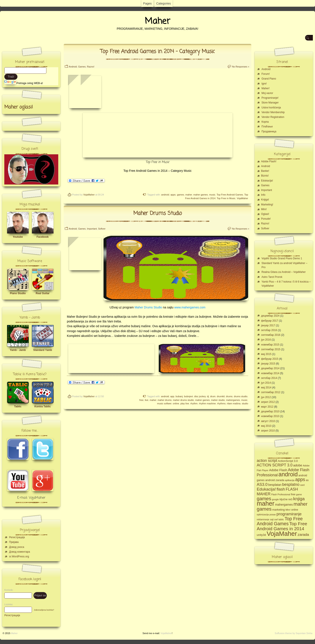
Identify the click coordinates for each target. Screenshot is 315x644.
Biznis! (265, 176)
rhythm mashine (207, 403)
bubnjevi (188, 396)
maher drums (165, 400)
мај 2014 (266, 388)
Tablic (18, 406)
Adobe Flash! (269, 161)
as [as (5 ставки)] (307, 480)
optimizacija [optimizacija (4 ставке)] (263, 514)
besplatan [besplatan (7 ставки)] (275, 485)
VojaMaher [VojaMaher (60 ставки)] (282, 534)
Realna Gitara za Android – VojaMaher (284, 272)
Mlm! (264, 209)
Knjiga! (265, 200)
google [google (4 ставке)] (275, 499)
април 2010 (268, 431)
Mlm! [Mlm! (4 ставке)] (288, 510)
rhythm (194, 403)
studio (245, 403)
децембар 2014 (270, 368)
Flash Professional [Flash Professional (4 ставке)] (281, 494)
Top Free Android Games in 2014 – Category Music (157, 52)
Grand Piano (269, 79)
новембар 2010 (270, 416)
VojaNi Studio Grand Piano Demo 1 (282, 258)
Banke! (265, 171)
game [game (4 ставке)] (299, 494)
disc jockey (200, 396)
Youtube (18, 237)
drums (229, 396)
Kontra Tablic (43, 406)
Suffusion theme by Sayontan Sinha (294, 633)
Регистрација (17, 537)
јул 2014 (266, 383)
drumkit (221, 396)
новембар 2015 (270, 345)
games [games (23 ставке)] (264, 499)
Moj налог (267, 93)
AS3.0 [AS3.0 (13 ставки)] (262, 484)
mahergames (233, 400)
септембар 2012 (271, 392)
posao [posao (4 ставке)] (273, 514)
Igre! (264, 84)
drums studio (241, 396)
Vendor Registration (273, 117)
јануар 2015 (268, 364)
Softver (102, 229)
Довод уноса (17, 547)
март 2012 (267, 407)
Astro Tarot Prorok (272, 277)
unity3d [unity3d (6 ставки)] (261, 535)
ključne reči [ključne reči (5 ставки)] (286, 499)
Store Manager (270, 103)
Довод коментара (20, 552)
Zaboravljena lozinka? (44, 610)
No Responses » (241, 67)
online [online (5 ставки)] (295, 510)
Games (82, 67)
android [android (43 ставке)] (288, 474)
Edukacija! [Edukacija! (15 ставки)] (266, 489)
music (212, 195)
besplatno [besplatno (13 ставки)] (291, 484)
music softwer (164, 403)
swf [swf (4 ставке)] (276, 519)
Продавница (269, 131)
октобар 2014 (269, 378)
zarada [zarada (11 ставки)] (303, 535)
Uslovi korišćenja (271, 108)
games (180, 195)
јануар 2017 (268, 325)
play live (185, 403)
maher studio (218, 400)
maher (189, 195)
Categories (164, 3)
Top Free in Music (226, 198)
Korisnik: (8, 590)
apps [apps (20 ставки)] (300, 480)
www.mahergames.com (190, 307)
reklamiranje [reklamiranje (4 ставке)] (263, 519)
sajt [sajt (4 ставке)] (272, 519)
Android (73, 67)
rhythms (221, 403)
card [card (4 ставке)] (302, 485)
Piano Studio (18, 293)
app (172, 396)
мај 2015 (266, 354)
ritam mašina (234, 403)
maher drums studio (183, 400)
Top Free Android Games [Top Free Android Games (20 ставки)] (280, 521)
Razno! (91, 67)
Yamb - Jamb (18, 350)
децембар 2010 (270, 411)
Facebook (43, 237)
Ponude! (266, 219)
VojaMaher (89, 195)
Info (263, 195)
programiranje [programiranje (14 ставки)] (289, 514)
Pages (147, 3)
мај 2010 (266, 426)
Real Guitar (43, 293)
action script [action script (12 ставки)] (267, 461)
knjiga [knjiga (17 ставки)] (299, 499)
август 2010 (268, 421)
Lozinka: (8, 604)
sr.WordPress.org (19, 556)
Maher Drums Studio (158, 213)
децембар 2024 (270, 316)
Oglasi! (265, 214)
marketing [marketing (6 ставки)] (279, 510)
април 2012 (268, 402)
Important (92, 229)
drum (213, 396)
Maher (157, 21)
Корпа (265, 122)
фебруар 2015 (270, 359)
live (147, 400)
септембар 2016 (271, 335)
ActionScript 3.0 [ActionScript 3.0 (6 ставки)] (288, 461)
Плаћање (267, 127)
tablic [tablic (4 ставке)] (281, 519)
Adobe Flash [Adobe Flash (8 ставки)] (278, 470)
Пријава (14, 542)
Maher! (265, 88)
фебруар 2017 (270, 321)
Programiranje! (270, 98)
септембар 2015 (271, 349)
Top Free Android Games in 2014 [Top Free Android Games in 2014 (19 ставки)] (282, 526)
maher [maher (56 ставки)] (266, 503)
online (176, 403)
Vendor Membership (273, 112)
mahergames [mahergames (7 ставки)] (284, 505)
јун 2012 (266, 397)
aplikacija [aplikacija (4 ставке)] (290, 480)
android (165, 195)
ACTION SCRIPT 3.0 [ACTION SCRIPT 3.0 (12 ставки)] (275, 465)
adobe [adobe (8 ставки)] (298, 465)
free (141, 400)
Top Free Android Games (230, 195)
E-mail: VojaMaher (31, 498)
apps (173, 195)
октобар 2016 (269, 330)
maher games (201, 195)
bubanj (179, 396)
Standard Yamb (43, 350)
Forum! (266, 74)
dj (208, 396)
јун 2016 (266, 340)
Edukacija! (267, 181)
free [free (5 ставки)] (293, 494)
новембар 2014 (270, 373)
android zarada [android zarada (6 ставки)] (275, 480)
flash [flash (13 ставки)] (281, 489)
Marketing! (267, 205)
